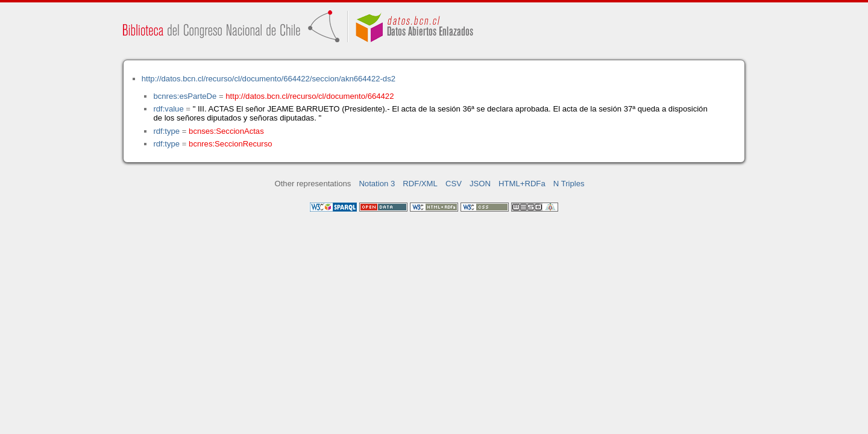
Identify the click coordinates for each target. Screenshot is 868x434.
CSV (454, 184)
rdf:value (168, 109)
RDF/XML (420, 184)
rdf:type (166, 131)
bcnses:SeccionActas (226, 131)
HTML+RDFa (522, 184)
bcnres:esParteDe (185, 96)
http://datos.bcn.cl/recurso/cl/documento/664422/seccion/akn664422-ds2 (269, 79)
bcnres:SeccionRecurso (230, 144)
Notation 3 (377, 184)
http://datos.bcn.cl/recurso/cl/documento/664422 (310, 96)
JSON (480, 184)
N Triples (569, 184)
